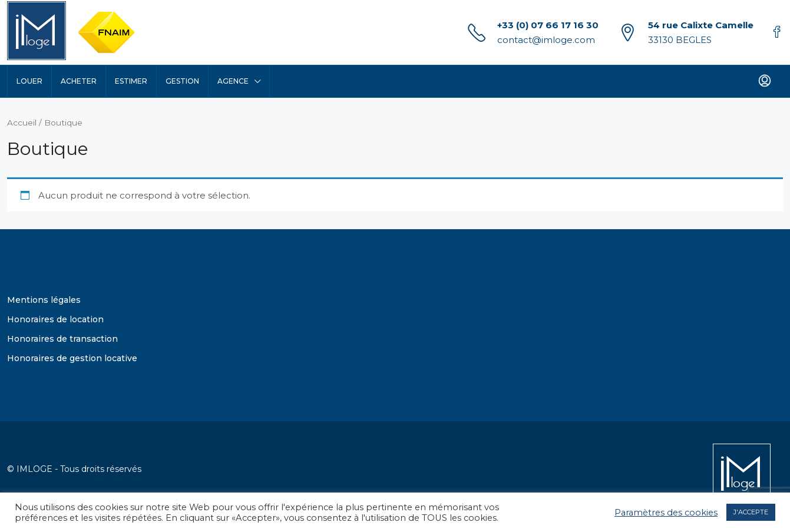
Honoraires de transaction (62, 339)
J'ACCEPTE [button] (751, 512)
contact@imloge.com (546, 40)
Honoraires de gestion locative (72, 358)
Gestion (182, 81)
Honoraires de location (55, 319)
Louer (29, 81)
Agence (233, 81)
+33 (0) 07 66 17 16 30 (548, 25)
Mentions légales (44, 300)
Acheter (79, 81)
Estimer (131, 81)
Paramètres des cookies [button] (666, 513)
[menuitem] (765, 81)
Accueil (22, 123)
